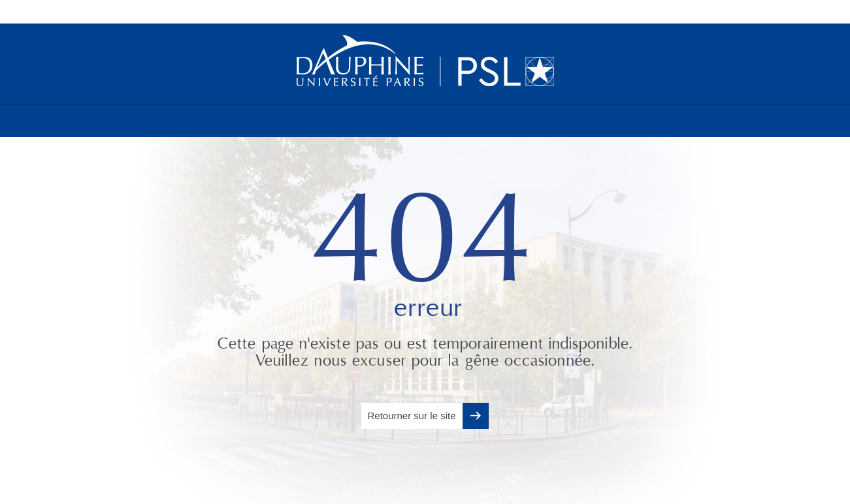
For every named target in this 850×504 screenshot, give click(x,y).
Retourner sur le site (411, 416)
